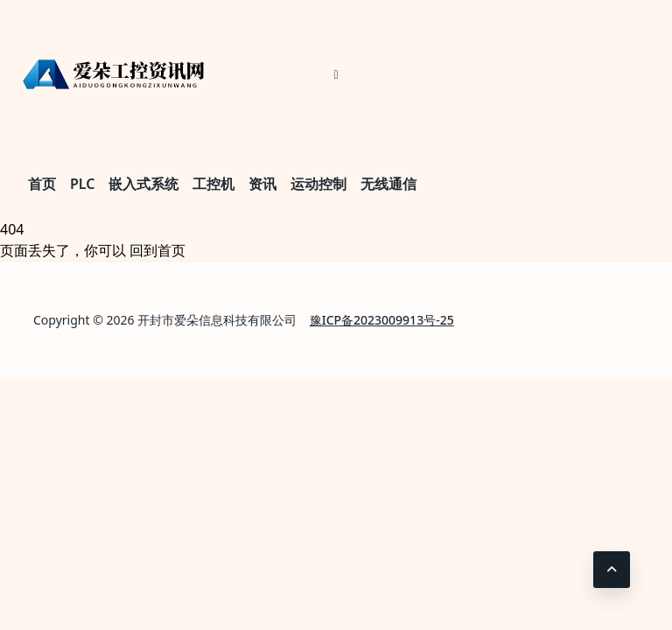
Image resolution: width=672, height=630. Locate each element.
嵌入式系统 (143, 184)
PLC (82, 184)
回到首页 (157, 250)
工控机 (213, 184)
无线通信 (388, 184)
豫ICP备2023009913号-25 (382, 320)
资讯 (262, 184)
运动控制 (318, 184)
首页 (42, 184)
